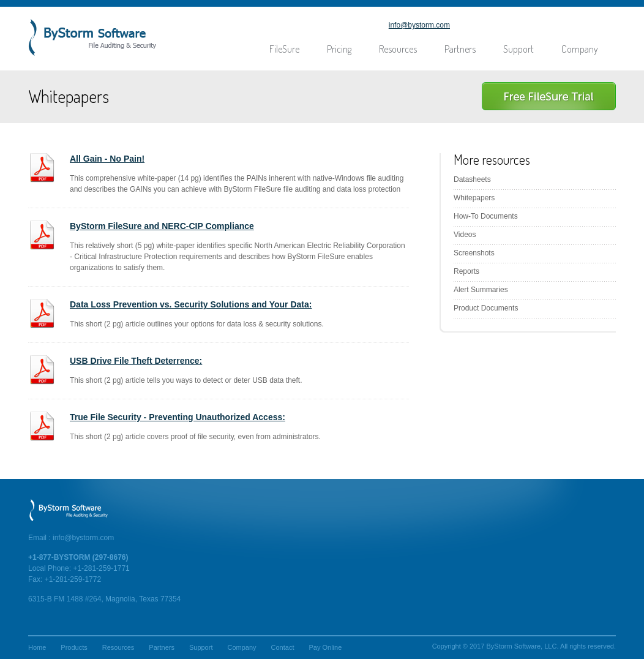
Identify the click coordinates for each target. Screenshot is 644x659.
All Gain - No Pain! (107, 159)
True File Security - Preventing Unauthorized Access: (178, 417)
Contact (283, 647)
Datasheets (472, 179)
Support (519, 49)
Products (74, 647)
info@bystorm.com (419, 25)
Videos (465, 235)
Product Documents (486, 308)
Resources (398, 49)
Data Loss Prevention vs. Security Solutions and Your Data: (191, 304)
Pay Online (325, 647)
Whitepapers (474, 198)
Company (580, 49)
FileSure (284, 49)
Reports (466, 271)
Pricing (339, 49)
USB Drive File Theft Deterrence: (136, 361)
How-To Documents (486, 216)
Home (37, 647)
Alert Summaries (481, 290)
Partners (460, 49)
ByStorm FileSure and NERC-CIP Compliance (162, 226)
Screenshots (474, 253)
